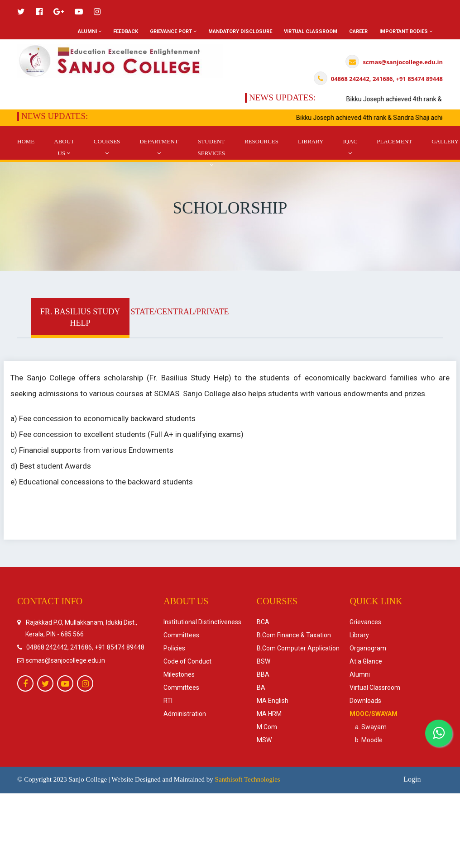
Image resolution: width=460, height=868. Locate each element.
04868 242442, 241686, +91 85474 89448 (85, 647)
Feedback (126, 31)
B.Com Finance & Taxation (294, 635)
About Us (64, 147)
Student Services (211, 153)
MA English (273, 701)
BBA (263, 674)
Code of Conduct (187, 661)
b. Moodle (366, 740)
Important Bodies (406, 31)
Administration (185, 714)
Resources (261, 141)
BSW (264, 661)
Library (311, 141)
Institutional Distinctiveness (202, 622)
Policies (174, 648)
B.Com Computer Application (298, 648)
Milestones (179, 674)
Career (358, 31)
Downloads (365, 701)
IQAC (350, 147)
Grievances (365, 622)
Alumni (90, 31)
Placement (394, 141)
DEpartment (159, 147)
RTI (168, 701)
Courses (107, 147)
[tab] (80, 318)
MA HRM (269, 714)
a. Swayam (368, 727)
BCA (263, 622)
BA (261, 688)
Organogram (368, 648)
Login (412, 779)
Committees (181, 635)
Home (26, 141)
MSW (264, 740)
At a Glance (366, 661)
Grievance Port (173, 31)
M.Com (267, 727)
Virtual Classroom (311, 31)
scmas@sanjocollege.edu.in (65, 660)
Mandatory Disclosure (240, 31)
